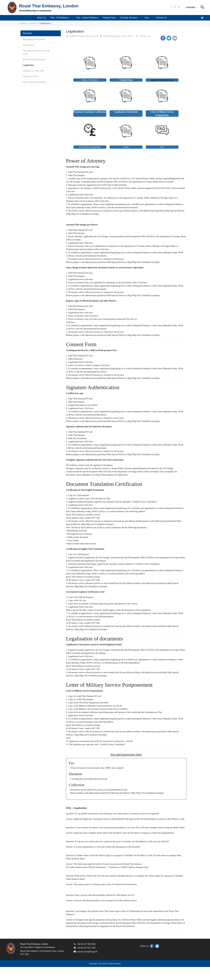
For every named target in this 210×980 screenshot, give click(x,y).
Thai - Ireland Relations (87, 18)
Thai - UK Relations (61, 18)
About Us (41, 18)
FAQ (162, 147)
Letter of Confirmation (137, 924)
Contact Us (161, 18)
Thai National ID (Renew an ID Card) (37, 52)
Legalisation (47, 23)
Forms (126, 147)
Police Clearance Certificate (36, 82)
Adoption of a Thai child (34, 71)
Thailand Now (110, 18)
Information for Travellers (35, 39)
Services (34, 23)
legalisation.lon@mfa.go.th (125, 208)
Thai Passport (29, 45)
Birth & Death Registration (35, 60)
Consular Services (130, 18)
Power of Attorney (90, 80)
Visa (148, 18)
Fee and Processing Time (90, 147)
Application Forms (31, 76)
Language (192, 7)
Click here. (91, 198)
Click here (84, 195)
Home (23, 23)
